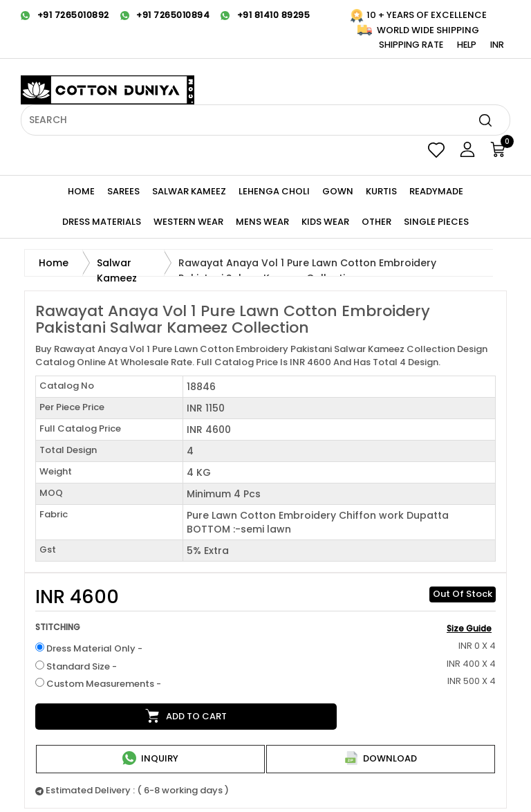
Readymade (436, 191)
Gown (338, 191)
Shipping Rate (411, 45)
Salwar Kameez (189, 191)
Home (81, 191)
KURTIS (381, 191)
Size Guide (469, 628)
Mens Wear (262, 222)
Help (467, 45)
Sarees (123, 191)
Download (381, 758)
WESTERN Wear (188, 222)
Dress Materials (102, 222)
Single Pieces (436, 222)
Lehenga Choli (274, 191)
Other (376, 222)
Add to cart (186, 716)
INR (497, 45)
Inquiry (150, 758)
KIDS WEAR (325, 222)
